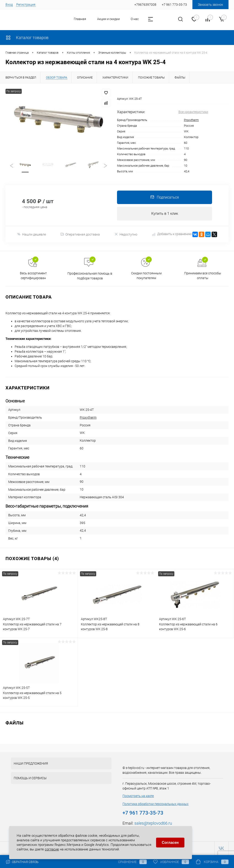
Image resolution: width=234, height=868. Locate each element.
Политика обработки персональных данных (156, 804)
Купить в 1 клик (165, 214)
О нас (135, 19)
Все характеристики (193, 112)
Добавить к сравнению (172, 234)
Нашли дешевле (31, 235)
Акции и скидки (108, 19)
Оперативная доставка (80, 235)
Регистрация (26, 5)
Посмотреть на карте (138, 796)
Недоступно (126, 235)
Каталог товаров (27, 38)
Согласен (170, 842)
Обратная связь (22, 862)
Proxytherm (191, 120)
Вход (9, 5)
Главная (80, 19)
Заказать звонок (210, 5)
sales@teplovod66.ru (153, 823)
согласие (52, 849)
